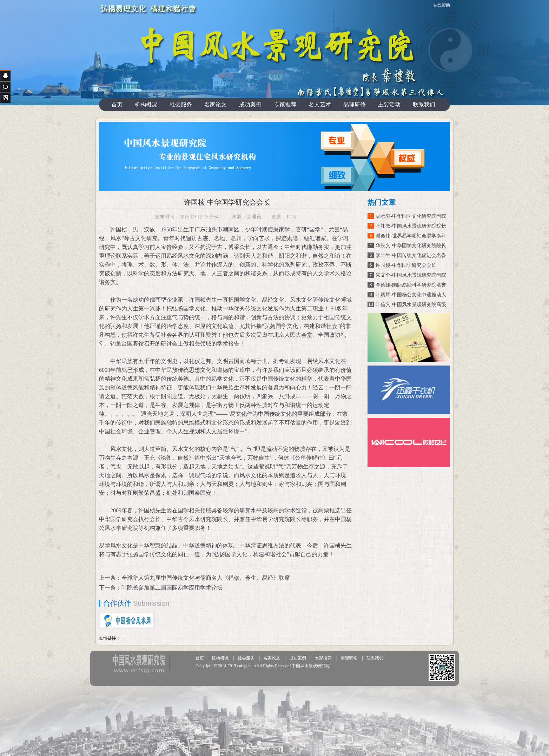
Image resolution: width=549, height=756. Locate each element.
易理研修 (355, 104)
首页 (117, 104)
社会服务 (181, 104)
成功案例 (250, 104)
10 (371, 304)
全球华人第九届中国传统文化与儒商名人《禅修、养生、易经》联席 (206, 578)
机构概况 (146, 104)
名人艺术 (320, 104)
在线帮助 (442, 5)
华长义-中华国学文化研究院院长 (411, 246)
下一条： (110, 588)
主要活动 (389, 104)
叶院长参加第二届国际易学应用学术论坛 (172, 588)
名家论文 (216, 104)
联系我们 (424, 104)
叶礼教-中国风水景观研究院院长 (411, 226)
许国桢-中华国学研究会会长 (406, 265)
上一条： (110, 578)
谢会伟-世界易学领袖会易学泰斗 (411, 236)
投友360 (141, 663)
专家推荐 (285, 104)
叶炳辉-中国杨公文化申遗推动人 (411, 295)
